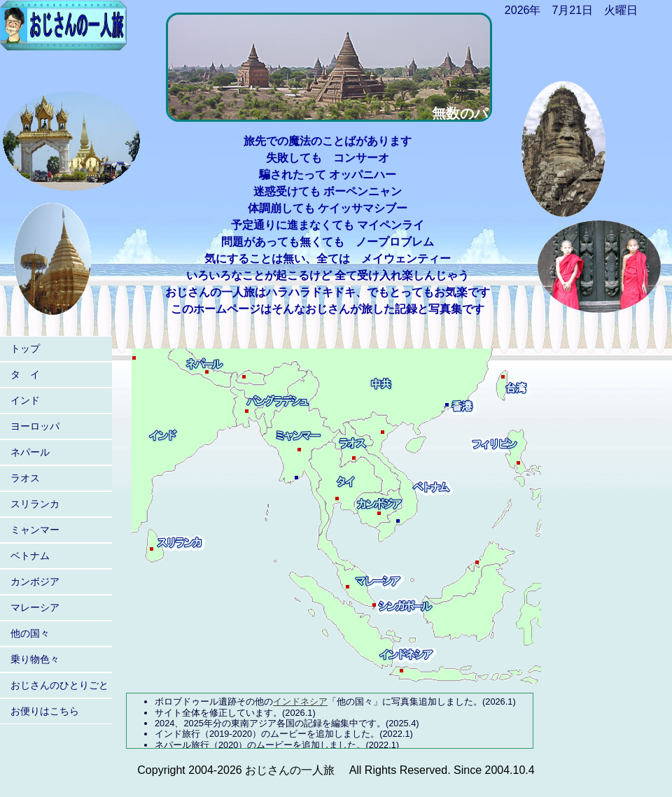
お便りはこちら (45, 711)
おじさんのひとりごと (59, 685)
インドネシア (300, 701)
